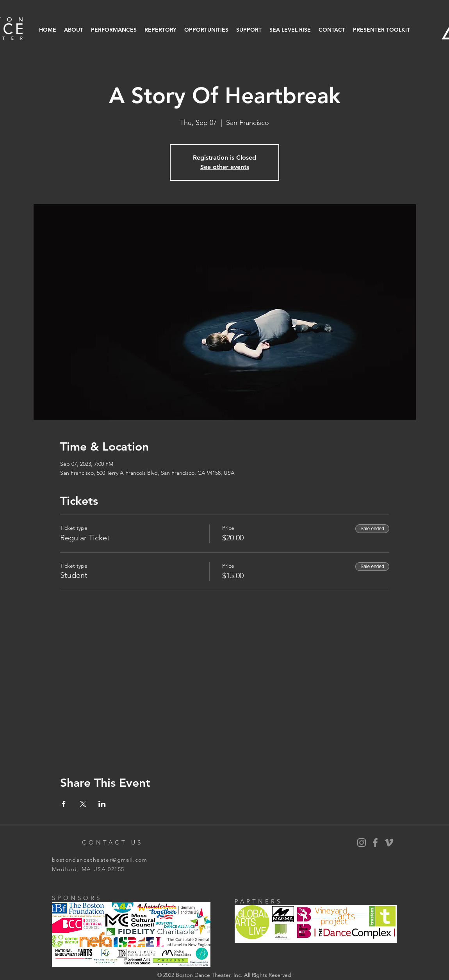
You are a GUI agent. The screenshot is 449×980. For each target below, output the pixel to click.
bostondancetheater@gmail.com (100, 860)
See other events (225, 167)
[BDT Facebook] (375, 843)
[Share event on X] (83, 804)
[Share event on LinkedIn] (102, 804)
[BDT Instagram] (362, 843)
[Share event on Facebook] (64, 804)
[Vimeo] (389, 843)
